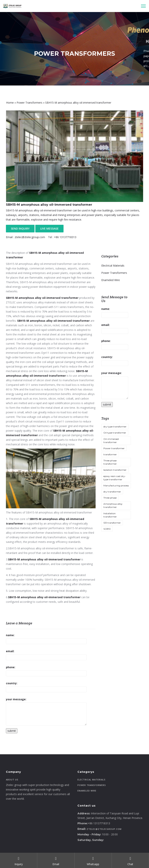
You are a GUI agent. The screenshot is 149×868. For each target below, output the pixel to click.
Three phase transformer (110, 462)
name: (10, 635)
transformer (110, 454)
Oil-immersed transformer (111, 441)
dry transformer (112, 492)
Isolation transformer (115, 470)
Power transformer (114, 448)
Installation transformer (110, 515)
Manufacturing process (116, 486)
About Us (12, 780)
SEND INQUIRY (20, 228)
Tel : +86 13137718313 (62, 237)
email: (10, 651)
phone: (11, 667)
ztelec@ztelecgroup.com (104, 829)
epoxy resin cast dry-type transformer (115, 478)
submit (12, 731)
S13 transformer (112, 523)
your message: (16, 699)
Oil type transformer (115, 433)
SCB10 (107, 529)
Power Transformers (29, 103)
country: (12, 683)
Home (10, 103)
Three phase (110, 498)
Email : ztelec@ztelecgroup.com (25, 237)
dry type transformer (115, 427)
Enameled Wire (111, 280)
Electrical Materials (113, 266)
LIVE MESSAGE (49, 228)
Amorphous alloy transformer (113, 505)
